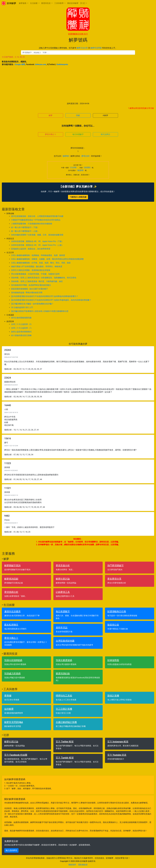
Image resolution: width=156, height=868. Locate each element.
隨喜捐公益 (113, 625)
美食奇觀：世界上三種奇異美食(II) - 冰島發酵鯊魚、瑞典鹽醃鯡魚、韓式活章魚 (44, 278)
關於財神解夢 (73, 3)
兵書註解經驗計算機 (66, 722)
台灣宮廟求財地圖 (65, 641)
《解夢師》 (66, 156)
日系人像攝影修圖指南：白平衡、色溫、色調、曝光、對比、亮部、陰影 (41, 263)
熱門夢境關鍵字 (116, 565)
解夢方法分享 (82, 48)
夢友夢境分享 (114, 579)
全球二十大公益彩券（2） (22, 324)
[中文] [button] (83, 3)
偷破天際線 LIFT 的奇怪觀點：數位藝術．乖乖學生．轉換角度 (37, 266)
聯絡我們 (72, 865)
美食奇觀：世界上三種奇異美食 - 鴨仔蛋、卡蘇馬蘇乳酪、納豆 (37, 281)
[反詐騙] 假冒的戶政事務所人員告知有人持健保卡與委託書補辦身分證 (40, 311)
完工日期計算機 (64, 709)
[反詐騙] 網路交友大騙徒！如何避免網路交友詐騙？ (32, 304)
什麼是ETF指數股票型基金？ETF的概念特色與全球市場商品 (36, 220)
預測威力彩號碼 (12, 673)
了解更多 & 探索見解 (78, 197)
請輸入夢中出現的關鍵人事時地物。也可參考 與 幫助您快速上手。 (78, 48)
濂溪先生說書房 (12, 611)
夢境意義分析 (63, 565)
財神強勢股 (113, 660)
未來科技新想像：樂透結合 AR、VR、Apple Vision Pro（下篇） (37, 241)
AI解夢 (105, 115)
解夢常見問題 (96, 48)
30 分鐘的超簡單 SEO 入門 (22, 307)
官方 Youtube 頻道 (117, 755)
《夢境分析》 (85, 156)
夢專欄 (8, 696)
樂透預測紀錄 (63, 673)
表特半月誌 (62, 628)
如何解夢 (9, 709)
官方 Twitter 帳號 (65, 742)
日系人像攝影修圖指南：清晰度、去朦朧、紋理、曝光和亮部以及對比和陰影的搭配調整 (47, 259)
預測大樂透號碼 (64, 660)
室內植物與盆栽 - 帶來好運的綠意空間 (27, 293)
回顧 (78, 115)
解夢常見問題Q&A (14, 722)
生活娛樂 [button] (34, 3)
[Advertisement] (78, 84)
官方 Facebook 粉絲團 (16, 755)
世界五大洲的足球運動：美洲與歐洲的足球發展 (31, 270)
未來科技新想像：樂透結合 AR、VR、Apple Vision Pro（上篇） (37, 245)
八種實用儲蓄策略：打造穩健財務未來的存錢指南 (32, 224)
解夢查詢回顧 (11, 579)
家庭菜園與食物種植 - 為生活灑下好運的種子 (30, 289)
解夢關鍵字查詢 (12, 565)
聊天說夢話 (105, 134)
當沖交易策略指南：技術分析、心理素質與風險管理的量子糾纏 (37, 216)
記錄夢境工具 (63, 592)
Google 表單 (20, 64)
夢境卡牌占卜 (51, 134)
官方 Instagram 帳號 (118, 742)
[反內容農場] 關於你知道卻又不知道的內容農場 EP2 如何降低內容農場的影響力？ (45, 296)
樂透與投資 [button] (46, 3)
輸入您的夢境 (11, 850)
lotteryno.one (41, 64)
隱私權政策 (83, 865)
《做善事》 (80, 170)
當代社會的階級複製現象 (21, 318)
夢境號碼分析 (11, 592)
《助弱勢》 (87, 168)
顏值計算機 (113, 696)
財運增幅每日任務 (78, 34)
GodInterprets (62, 64)
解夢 (51, 115)
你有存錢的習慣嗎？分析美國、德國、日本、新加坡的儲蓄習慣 (37, 235)
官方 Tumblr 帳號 (65, 758)
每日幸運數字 (78, 134)
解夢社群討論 (63, 579)
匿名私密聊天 (11, 625)
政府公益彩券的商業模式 (21, 332)
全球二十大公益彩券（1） (22, 328)
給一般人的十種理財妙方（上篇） (25, 231)
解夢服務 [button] (23, 3)
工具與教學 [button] (59, 3)
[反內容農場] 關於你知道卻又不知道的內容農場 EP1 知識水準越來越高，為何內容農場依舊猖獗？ (51, 300)
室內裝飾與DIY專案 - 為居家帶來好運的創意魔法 (31, 285)
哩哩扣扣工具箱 (64, 696)
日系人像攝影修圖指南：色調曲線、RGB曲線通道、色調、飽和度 (38, 255)
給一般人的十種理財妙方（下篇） (25, 227)
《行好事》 (73, 168)
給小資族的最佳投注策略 (21, 335)
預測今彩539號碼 (13, 660)
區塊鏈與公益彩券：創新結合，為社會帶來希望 (31, 249)
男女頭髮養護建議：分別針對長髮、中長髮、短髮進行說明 (35, 274)
